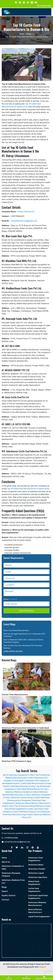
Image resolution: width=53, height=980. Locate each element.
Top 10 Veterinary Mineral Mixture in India (32, 806)
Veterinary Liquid (36, 873)
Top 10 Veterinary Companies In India (18, 775)
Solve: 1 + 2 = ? (10, 599)
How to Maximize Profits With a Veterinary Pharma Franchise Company (23, 641)
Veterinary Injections (38, 877)
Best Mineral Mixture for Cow (35, 789)
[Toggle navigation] (47, 12)
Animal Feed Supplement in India (19, 809)
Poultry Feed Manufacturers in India (19, 786)
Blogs (29, 34)
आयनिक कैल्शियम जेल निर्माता (13, 651)
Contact (5, 900)
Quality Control (9, 895)
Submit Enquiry (26, 611)
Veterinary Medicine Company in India (21, 792)
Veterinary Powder (37, 869)
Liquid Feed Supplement (39, 917)
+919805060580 (11, 838)
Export (5, 891)
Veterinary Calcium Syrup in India (25, 798)
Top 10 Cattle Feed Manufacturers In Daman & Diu (28, 489)
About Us (6, 862)
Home (22, 34)
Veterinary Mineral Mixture (27, 803)
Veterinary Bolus (36, 865)
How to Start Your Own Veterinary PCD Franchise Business (23, 647)
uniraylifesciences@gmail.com (17, 842)
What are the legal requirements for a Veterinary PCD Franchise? (24, 635)
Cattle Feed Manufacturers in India (36, 783)
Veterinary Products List (29, 812)
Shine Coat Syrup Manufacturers (16, 630)
